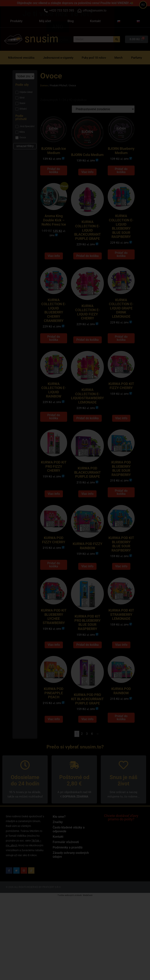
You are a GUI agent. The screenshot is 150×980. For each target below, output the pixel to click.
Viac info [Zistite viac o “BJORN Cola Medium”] (87, 176)
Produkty (16, 21)
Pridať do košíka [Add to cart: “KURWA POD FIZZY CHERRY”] (54, 588)
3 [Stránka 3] (87, 765)
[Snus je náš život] (123, 796)
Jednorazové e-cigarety (58, 58)
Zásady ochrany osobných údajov (71, 885)
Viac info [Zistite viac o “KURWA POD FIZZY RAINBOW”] (87, 589)
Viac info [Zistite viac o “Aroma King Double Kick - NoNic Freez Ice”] (54, 264)
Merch (118, 58)
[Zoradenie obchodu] (103, 109)
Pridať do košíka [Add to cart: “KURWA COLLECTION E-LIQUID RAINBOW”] (54, 432)
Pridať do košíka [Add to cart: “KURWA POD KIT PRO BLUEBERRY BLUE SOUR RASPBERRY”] (87, 672)
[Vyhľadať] (117, 39)
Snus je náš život (123, 811)
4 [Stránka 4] (92, 765)
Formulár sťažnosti (66, 873)
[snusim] (13, 39)
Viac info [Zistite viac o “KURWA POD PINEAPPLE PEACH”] (54, 750)
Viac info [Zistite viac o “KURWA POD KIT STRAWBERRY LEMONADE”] (121, 672)
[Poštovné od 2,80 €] (74, 796)
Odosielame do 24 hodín (25, 811)
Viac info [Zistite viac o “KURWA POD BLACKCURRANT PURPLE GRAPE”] (87, 513)
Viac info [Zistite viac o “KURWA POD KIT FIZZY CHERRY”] (121, 434)
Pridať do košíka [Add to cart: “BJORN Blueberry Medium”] (121, 174)
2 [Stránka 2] (82, 765)
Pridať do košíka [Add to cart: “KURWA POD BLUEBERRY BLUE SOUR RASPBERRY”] (121, 511)
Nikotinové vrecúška (21, 58)
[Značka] (25, 76)
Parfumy (137, 58)
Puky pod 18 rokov (94, 58)
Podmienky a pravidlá (68, 878)
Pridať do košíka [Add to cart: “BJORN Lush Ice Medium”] (54, 174)
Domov (44, 85)
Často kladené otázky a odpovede (69, 860)
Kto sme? (59, 847)
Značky (58, 853)
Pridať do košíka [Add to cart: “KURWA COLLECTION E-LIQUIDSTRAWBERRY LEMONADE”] (87, 434)
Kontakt (95, 21)
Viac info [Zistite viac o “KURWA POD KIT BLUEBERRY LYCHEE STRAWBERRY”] (54, 672)
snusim (42, 39)
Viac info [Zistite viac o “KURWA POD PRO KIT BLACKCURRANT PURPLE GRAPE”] (87, 750)
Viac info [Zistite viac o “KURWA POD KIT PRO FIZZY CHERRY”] (54, 513)
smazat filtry (25, 146)
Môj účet (45, 21)
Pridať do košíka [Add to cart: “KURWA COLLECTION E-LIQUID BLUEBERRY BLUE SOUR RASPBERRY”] (121, 262)
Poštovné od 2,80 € (74, 811)
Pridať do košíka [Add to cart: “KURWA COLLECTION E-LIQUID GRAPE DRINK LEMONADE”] (121, 350)
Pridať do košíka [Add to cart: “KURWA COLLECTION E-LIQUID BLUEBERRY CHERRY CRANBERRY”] (54, 350)
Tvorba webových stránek (70, 926)
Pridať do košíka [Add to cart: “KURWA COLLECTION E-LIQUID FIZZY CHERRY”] (87, 351)
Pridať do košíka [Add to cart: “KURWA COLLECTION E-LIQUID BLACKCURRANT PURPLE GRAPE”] (87, 264)
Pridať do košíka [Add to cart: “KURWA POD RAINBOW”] (121, 748)
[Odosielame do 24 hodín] (25, 796)
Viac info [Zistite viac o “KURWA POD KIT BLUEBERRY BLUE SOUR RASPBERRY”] (121, 589)
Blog (71, 21)
